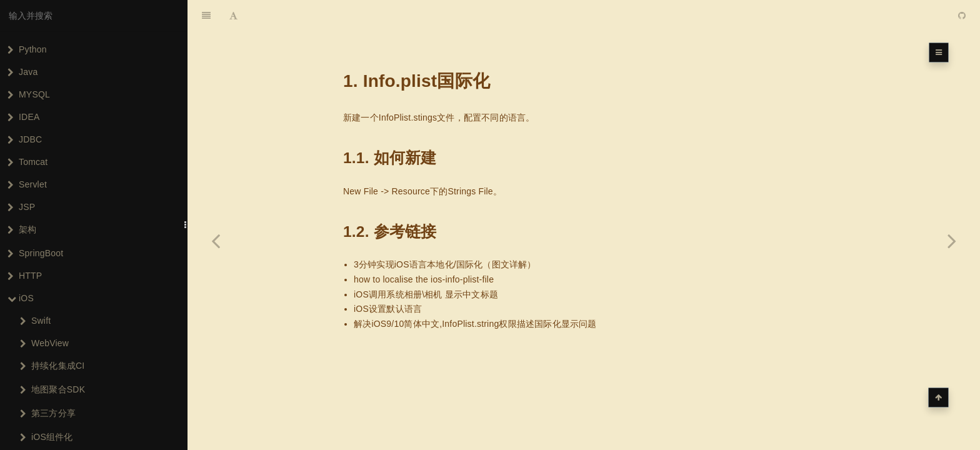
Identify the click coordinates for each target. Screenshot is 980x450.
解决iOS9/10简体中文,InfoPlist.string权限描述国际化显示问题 (475, 324)
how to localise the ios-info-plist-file (424, 279)
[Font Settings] (233, 16)
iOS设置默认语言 (388, 309)
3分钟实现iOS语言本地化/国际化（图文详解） (445, 264)
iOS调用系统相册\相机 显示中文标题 (426, 294)
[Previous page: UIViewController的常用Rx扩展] (216, 241)
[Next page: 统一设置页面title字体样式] (952, 241)
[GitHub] (962, 16)
